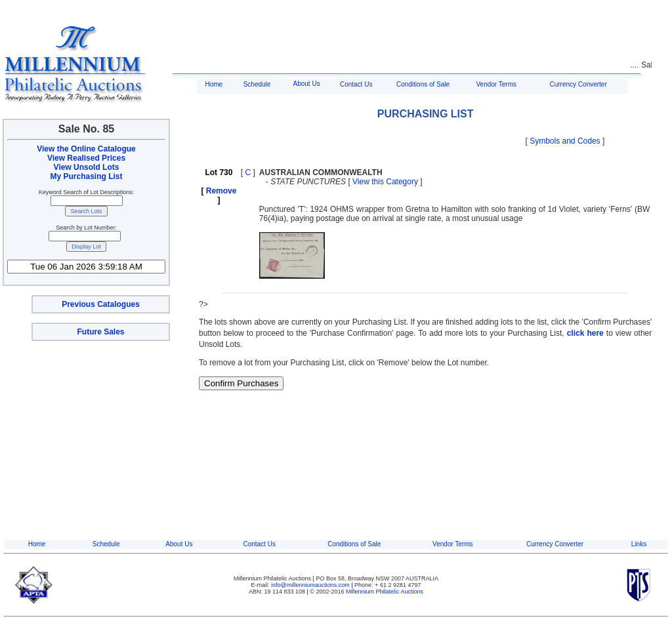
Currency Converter (578, 84)
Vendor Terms (496, 84)
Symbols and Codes (565, 141)
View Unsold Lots (87, 167)
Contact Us (356, 84)
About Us (307, 84)
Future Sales (100, 332)
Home (214, 84)
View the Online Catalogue (86, 149)
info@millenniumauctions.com (311, 585)
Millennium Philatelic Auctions (385, 592)
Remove (221, 191)
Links (639, 544)
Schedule (257, 84)
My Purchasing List (86, 176)
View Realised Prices (86, 158)
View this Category (385, 182)
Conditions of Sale (423, 84)
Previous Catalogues (101, 304)
